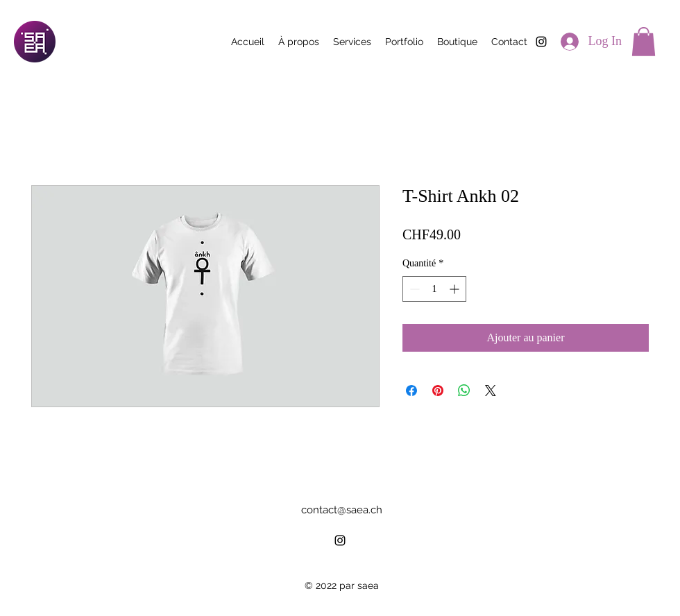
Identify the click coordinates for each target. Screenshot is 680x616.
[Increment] (456, 289)
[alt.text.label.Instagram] (541, 42)
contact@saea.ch (342, 510)
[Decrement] (413, 289)
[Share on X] (491, 391)
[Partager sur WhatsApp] (464, 391)
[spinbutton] (434, 289)
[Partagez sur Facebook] (411, 391)
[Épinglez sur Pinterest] (438, 391)
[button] (644, 42)
